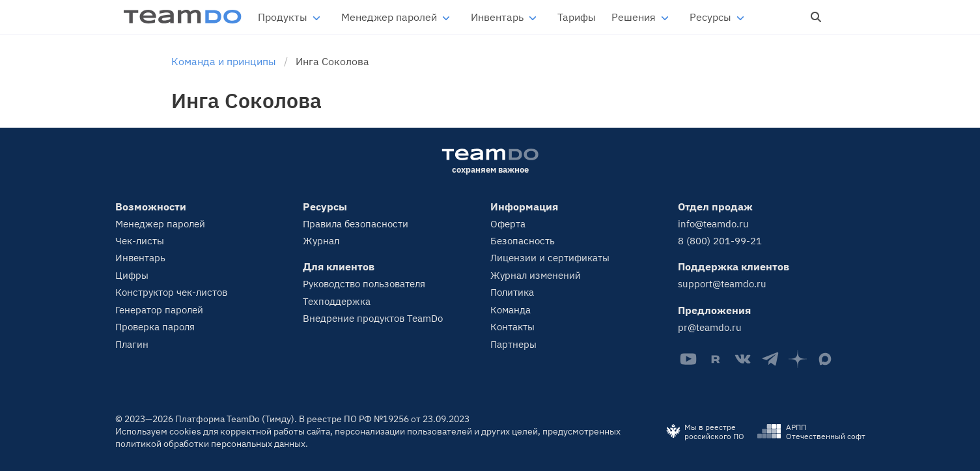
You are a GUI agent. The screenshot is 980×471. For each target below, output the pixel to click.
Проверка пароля (155, 327)
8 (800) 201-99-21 (720, 241)
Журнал (321, 241)
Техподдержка (337, 301)
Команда (511, 310)
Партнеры (513, 344)
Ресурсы (710, 17)
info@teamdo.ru (713, 224)
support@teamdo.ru (722, 284)
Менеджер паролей (389, 17)
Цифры (132, 275)
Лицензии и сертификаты (550, 258)
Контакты (512, 327)
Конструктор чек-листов (171, 292)
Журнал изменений (536, 275)
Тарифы (577, 17)
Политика (512, 292)
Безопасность (523, 241)
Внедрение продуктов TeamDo (373, 318)
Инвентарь (497, 17)
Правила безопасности (356, 224)
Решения (634, 17)
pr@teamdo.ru (710, 327)
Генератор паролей (159, 310)
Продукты (283, 17)
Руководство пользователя (364, 284)
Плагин (132, 344)
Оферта (508, 224)
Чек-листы (140, 241)
